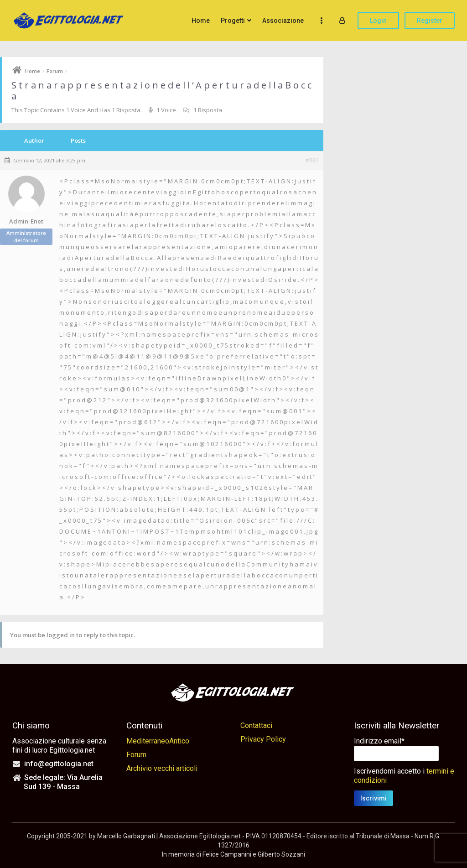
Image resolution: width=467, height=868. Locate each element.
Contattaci (256, 725)
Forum (55, 71)
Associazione (283, 21)
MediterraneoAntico (158, 741)
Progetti (233, 21)
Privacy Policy (263, 739)
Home (201, 21)
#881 (312, 161)
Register (430, 21)
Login (378, 21)
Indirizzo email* (379, 741)
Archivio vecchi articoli (162, 768)
